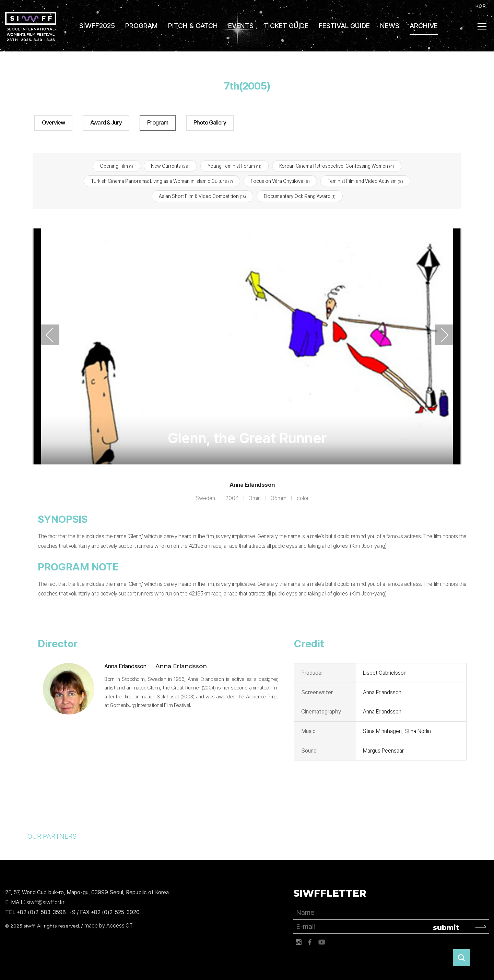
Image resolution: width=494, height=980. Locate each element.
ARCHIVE (424, 26)
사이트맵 (482, 26)
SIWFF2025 (97, 26)
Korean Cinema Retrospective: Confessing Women (337, 166)
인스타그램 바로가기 (298, 943)
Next (445, 335)
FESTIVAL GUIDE (344, 26)
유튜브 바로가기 (322, 943)
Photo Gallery (210, 122)
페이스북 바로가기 (310, 943)
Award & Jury (106, 122)
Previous (49, 335)
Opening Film (116, 166)
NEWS (390, 26)
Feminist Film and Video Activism (365, 181)
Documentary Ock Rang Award (300, 197)
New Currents (170, 166)
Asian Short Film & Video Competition (202, 197)
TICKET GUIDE (286, 26)
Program (158, 122)
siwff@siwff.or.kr (45, 902)
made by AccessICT (109, 926)
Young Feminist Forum (234, 166)
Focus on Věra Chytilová (280, 181)
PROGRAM (142, 26)
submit (446, 928)
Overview (53, 122)
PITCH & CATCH (193, 26)
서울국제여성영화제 (31, 27)
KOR (480, 6)
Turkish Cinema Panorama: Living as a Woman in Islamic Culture (162, 181)
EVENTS (241, 26)
